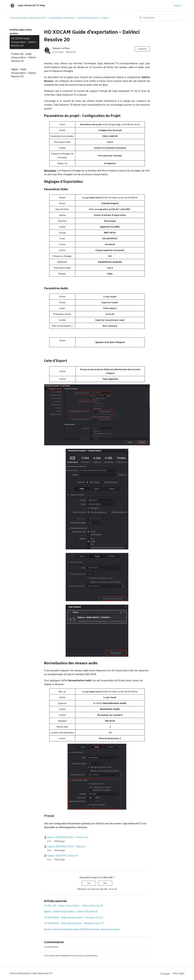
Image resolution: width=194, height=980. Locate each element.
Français (166, 974)
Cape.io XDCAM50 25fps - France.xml (68, 837)
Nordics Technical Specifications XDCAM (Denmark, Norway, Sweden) (82, 929)
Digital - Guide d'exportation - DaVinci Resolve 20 (24, 73)
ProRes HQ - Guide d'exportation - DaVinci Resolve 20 (24, 57)
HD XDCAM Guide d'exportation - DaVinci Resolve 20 (24, 42)
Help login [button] (179, 973)
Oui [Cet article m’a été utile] (89, 883)
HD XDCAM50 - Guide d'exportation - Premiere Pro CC (74, 917)
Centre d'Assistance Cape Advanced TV (28, 18)
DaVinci (105, 18)
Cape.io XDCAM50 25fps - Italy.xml (66, 846)
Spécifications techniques (62, 18)
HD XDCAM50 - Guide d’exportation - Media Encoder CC (74, 923)
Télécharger (60, 841)
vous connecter (63, 956)
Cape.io (178, 6)
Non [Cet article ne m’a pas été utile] (105, 883)
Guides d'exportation (88, 18)
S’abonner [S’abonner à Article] (142, 49)
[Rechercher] (161, 18)
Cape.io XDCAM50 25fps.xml (63, 856)
